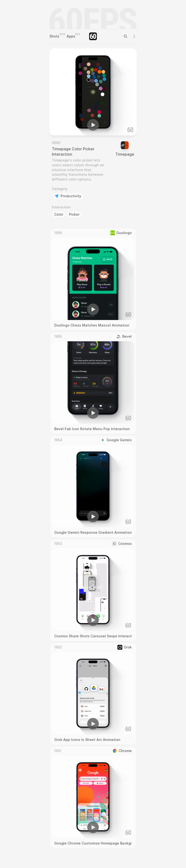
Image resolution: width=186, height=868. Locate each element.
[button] (93, 125)
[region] (93, 92)
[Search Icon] (125, 36)
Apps (71, 36)
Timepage (125, 154)
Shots (54, 36)
